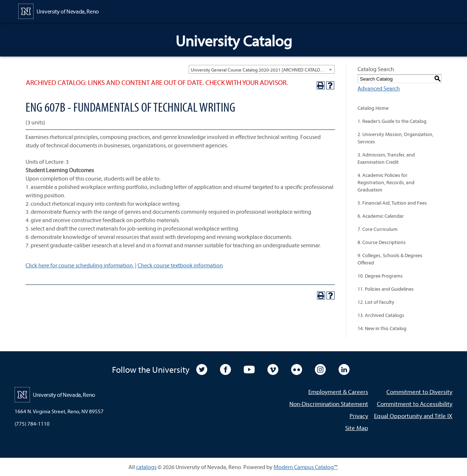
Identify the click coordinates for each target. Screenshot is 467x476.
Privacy (359, 416)
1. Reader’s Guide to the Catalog (392, 121)
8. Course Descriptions (382, 242)
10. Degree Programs (380, 276)
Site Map (357, 428)
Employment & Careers (338, 392)
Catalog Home (373, 108)
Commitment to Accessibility (415, 404)
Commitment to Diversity (419, 392)
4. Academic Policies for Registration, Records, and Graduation (386, 182)
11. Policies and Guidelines (386, 289)
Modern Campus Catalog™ (306, 467)
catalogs (146, 467)
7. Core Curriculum (378, 229)
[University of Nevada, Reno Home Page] (59, 11)
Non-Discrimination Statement (329, 404)
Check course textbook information (180, 265)
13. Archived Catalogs (381, 315)
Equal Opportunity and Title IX (413, 416)
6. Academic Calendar (381, 216)
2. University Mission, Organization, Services (395, 138)
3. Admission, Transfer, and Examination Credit (386, 158)
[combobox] (262, 69)
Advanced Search (379, 88)
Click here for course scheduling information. (80, 265)
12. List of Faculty (376, 302)
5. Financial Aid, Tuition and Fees (392, 203)
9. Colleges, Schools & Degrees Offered (390, 259)
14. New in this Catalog (382, 328)
